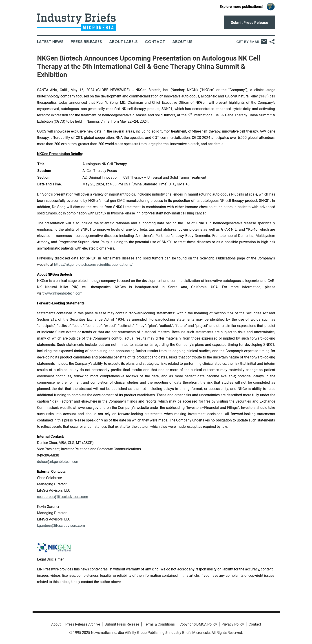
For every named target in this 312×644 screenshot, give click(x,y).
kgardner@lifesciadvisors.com (61, 526)
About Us (182, 42)
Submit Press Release (122, 624)
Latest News (50, 42)
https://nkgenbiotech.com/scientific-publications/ (93, 265)
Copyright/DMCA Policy (198, 624)
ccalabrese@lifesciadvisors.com (63, 497)
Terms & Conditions (159, 624)
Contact (155, 42)
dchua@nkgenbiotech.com (58, 462)
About (56, 624)
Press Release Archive (83, 624)
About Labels (123, 42)
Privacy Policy (233, 624)
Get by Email (252, 42)
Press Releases (86, 42)
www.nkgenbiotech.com (63, 293)
